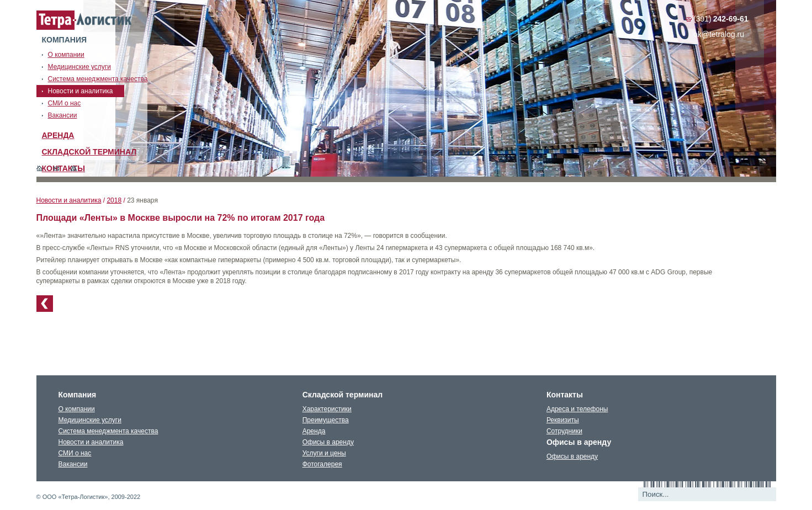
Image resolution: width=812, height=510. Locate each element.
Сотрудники (564, 431)
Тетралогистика (84, 20)
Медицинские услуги (90, 420)
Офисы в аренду (328, 442)
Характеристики (327, 409)
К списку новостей (45, 304)
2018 (114, 200)
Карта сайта (74, 168)
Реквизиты (563, 420)
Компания (65, 40)
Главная (39, 168)
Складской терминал (89, 152)
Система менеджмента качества (108, 431)
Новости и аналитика (69, 200)
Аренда (58, 135)
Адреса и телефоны (577, 409)
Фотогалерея (322, 464)
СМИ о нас (75, 453)
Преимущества (326, 420)
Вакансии (73, 464)
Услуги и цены (324, 453)
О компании (77, 409)
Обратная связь (57, 168)
